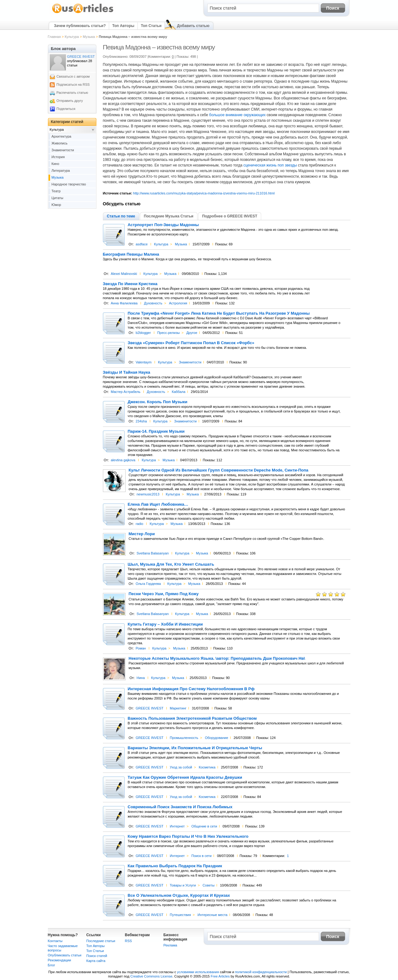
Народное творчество (69, 184)
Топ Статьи (151, 26)
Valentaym (143, 362)
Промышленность (184, 738)
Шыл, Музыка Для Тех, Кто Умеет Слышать (171, 564)
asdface (142, 244)
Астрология (178, 303)
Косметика (207, 767)
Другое (192, 333)
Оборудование (217, 738)
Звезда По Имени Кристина (130, 284)
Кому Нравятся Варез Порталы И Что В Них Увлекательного (188, 836)
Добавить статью (193, 26)
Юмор (56, 205)
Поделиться (66, 109)
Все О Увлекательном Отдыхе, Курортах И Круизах (179, 896)
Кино (56, 164)
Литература (61, 171)
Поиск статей (97, 956)
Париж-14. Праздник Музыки (156, 431)
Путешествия (180, 915)
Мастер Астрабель (125, 392)
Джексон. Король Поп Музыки (158, 402)
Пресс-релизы (169, 333)
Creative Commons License (151, 976)
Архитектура (62, 136)
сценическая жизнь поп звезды (270, 165)
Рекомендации (60, 960)
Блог (52, 965)
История (58, 157)
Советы (208, 885)
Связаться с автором (73, 76)
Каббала (179, 392)
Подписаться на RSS (73, 84)
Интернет (177, 826)
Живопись (60, 143)
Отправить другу (70, 101)
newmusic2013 (148, 494)
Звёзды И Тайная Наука (127, 372)
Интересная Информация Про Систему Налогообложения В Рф (191, 689)
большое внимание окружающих (238, 115)
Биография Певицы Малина (131, 254)
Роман (141, 648)
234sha (141, 421)
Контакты (55, 941)
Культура (72, 37)
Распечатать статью (72, 93)
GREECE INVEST (149, 708)
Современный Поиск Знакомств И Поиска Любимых (180, 807)
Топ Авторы (123, 26)
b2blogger (143, 333)
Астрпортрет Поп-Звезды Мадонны (163, 225)
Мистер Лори (142, 534)
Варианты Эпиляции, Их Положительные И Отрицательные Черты (195, 748)
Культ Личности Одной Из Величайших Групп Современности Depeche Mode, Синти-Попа (219, 470)
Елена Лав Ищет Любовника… (158, 504)
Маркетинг (178, 708)
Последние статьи (101, 941)
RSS (129, 941)
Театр (56, 191)
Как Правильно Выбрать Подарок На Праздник (175, 866)
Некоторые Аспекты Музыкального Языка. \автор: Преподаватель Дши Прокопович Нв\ (217, 659)
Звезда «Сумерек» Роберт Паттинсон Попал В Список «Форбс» (191, 343)
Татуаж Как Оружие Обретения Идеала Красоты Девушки (185, 777)
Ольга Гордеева (148, 584)
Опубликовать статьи (65, 955)
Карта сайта (96, 961)
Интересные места (212, 915)
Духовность (153, 303)
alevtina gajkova (123, 460)
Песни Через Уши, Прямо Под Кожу (164, 594)
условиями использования (198, 972)
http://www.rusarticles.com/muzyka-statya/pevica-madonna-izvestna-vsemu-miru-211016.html (204, 193)
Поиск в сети (201, 856)
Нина (141, 678)
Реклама (170, 945)
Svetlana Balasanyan (153, 553)
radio (139, 524)
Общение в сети (204, 826)
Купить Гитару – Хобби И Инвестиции (165, 624)
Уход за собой (181, 767)
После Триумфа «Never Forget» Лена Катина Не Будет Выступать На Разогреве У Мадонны (219, 313)
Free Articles (220, 976)
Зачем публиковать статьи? (80, 26)
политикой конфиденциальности (261, 972)
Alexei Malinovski (124, 274)
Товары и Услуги (183, 885)
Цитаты (58, 198)
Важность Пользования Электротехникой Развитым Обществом (192, 718)
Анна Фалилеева (124, 303)
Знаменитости (190, 362)
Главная (54, 37)
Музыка (89, 37)
